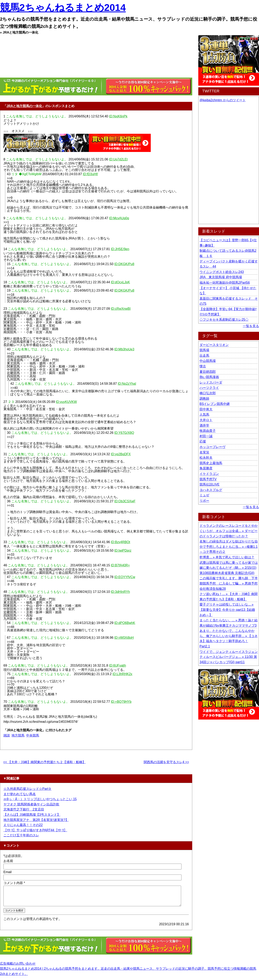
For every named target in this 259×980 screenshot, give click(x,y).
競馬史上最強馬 (211, 463)
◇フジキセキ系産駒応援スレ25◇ (224, 320)
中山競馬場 (208, 361)
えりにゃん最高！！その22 (23, 825)
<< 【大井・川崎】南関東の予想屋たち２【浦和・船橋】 (44, 762)
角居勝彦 (206, 468)
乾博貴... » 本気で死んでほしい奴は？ (227, 557)
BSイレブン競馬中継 (215, 404)
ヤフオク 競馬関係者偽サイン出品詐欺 (31, 804)
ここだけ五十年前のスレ (21, 835)
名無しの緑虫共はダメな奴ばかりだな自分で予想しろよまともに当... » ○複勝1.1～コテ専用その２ (229, 547)
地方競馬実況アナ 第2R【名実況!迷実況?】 (36, 820)
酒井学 (204, 425)
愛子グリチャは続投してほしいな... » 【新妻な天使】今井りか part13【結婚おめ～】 (227, 610)
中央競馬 (33, 735)
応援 (203, 441)
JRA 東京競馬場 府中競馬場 (221, 277)
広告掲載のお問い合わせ (18, 967)
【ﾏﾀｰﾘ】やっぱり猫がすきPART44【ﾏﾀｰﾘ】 (35, 830)
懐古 (203, 366)
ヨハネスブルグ (211, 490)
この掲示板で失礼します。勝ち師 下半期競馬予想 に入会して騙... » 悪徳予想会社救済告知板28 (229, 583)
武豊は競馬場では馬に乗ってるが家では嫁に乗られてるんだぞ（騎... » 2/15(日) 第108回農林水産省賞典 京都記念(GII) (229, 568)
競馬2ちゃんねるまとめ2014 (63, 8)
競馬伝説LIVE (210, 484)
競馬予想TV (208, 479)
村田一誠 (206, 436)
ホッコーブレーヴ (212, 447)
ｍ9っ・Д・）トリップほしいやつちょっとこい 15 (40, 799)
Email (7, 872)
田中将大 (206, 409)
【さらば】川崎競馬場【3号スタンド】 (32, 815)
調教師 (204, 399)
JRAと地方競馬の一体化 (24, 106)
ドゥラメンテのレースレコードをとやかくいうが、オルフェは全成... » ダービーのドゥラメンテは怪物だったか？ (229, 531)
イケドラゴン (209, 474)
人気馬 (204, 415)
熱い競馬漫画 (209, 377)
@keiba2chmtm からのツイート (223, 100)
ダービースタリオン (214, 345)
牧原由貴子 (208, 431)
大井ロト (206, 420)
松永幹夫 (206, 458)
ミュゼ (204, 495)
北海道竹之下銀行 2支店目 (24, 809)
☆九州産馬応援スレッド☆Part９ (27, 789)
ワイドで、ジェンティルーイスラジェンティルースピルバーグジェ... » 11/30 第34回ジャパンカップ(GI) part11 (229, 657)
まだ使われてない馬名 (20, 794)
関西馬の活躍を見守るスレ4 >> (166, 762)
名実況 (204, 452)
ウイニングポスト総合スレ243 (222, 272)
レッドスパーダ (211, 382)
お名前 (8, 861)
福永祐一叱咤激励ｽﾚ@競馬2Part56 (225, 283)
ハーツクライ (209, 388)
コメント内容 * (14, 883)
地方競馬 (18, 735)
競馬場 (204, 350)
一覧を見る (251, 326)
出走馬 (204, 356)
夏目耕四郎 (208, 372)
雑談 (7, 735)
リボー (204, 501)
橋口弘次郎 (208, 393)
